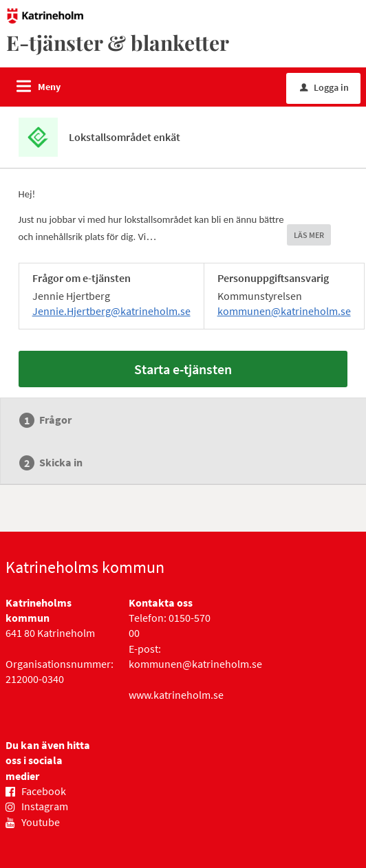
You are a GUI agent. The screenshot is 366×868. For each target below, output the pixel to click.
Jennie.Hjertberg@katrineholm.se (111, 311)
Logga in (324, 87)
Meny (49, 87)
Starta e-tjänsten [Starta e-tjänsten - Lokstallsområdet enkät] (183, 369)
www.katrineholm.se (176, 695)
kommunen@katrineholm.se (284, 311)
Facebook (44, 791)
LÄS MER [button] (309, 235)
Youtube (41, 822)
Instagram (45, 806)
